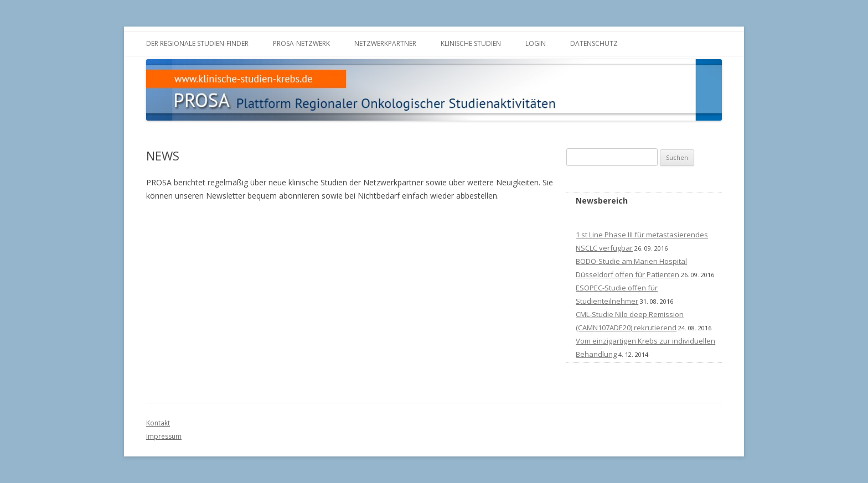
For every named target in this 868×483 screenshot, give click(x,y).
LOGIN (536, 43)
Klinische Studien (471, 43)
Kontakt (158, 423)
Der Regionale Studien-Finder (197, 43)
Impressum (164, 436)
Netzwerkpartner (385, 43)
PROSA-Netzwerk (301, 43)
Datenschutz (594, 43)
